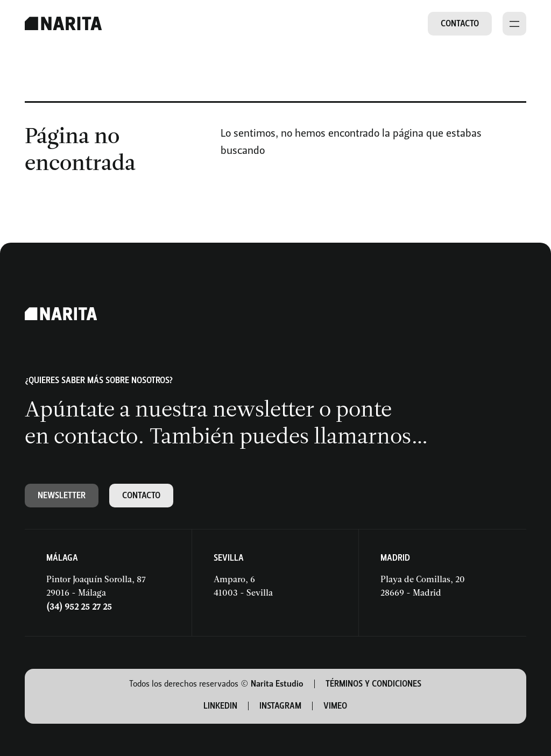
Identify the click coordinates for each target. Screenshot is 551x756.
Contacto (460, 23)
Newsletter (62, 495)
